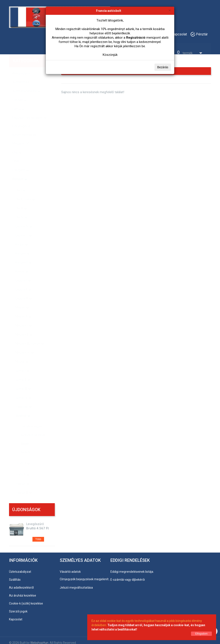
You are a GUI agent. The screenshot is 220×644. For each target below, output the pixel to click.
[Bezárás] (170, 10)
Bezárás (163, 67)
